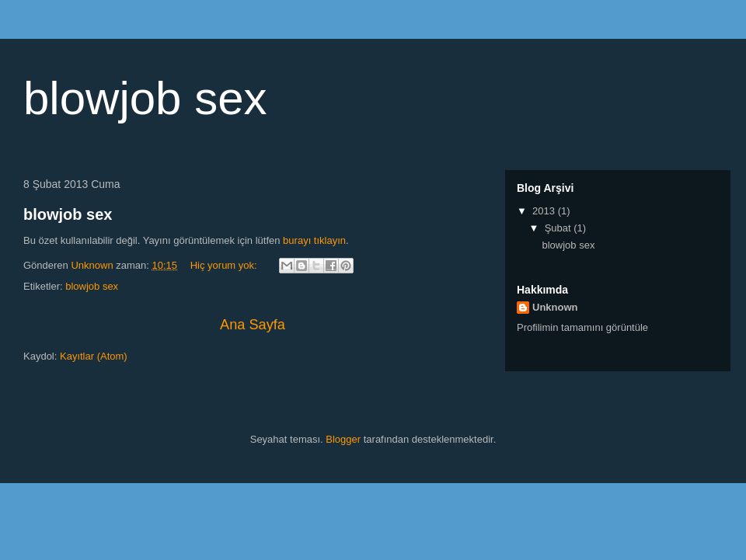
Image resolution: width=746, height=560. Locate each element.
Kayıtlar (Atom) (94, 356)
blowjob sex (68, 214)
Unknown (555, 307)
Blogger (343, 439)
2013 (545, 211)
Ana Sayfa (253, 325)
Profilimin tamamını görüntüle (582, 327)
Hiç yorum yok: (225, 265)
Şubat (559, 228)
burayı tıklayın (314, 240)
